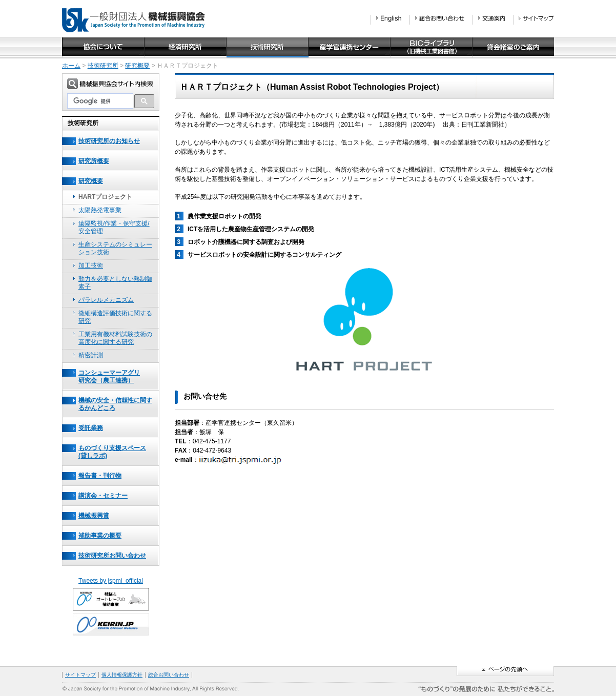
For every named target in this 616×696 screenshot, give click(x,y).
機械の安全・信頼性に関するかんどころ (115, 404)
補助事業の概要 (100, 536)
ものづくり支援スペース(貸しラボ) (112, 452)
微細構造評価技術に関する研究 (115, 317)
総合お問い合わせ (169, 675)
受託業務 (91, 428)
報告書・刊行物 (100, 476)
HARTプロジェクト (105, 197)
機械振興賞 (94, 516)
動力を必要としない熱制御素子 (115, 283)
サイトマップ (80, 675)
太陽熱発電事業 (100, 210)
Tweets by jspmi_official (111, 581)
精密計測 (91, 355)
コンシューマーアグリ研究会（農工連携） (109, 376)
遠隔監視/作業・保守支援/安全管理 (114, 227)
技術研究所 (103, 66)
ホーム (71, 66)
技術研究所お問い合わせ (112, 556)
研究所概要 (94, 161)
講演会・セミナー (103, 496)
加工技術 (91, 265)
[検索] (100, 101)
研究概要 (137, 66)
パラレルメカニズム (106, 300)
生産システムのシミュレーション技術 (115, 248)
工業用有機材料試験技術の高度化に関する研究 (115, 338)
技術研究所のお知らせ (109, 141)
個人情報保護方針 (122, 675)
